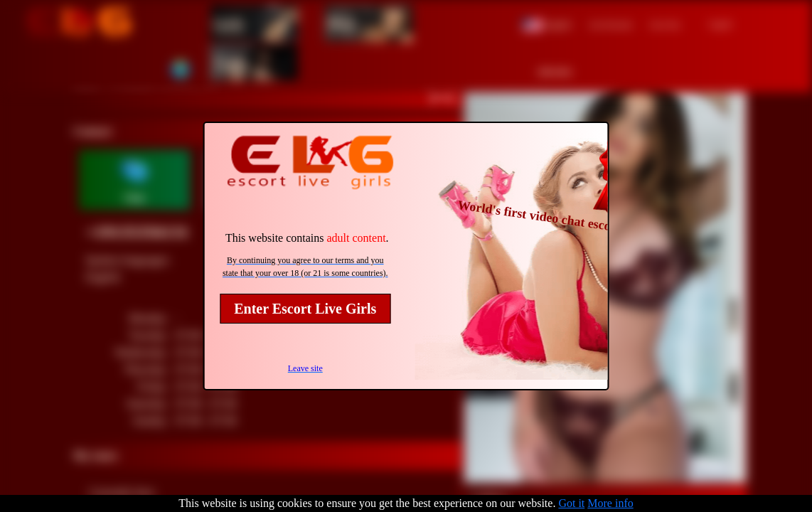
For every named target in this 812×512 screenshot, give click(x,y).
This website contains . (307, 238)
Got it (571, 503)
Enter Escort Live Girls (305, 309)
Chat (134, 198)
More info (610, 503)
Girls (229, 23)
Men (342, 23)
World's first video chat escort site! (552, 218)
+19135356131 (137, 232)
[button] (547, 23)
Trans (231, 63)
